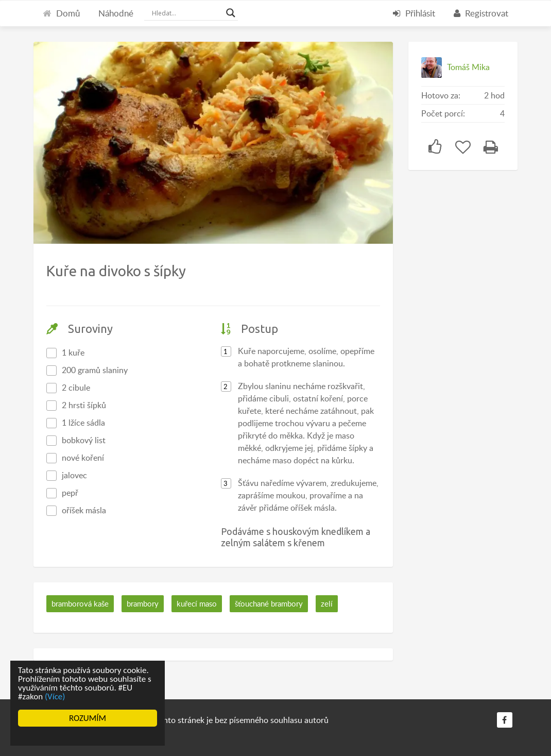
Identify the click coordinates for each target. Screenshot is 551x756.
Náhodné (116, 13)
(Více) (55, 696)
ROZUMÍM (88, 718)
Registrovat (481, 13)
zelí (327, 603)
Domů (61, 13)
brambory (143, 603)
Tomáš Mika (468, 67)
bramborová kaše (80, 603)
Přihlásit (414, 13)
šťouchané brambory (269, 603)
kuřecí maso (197, 603)
